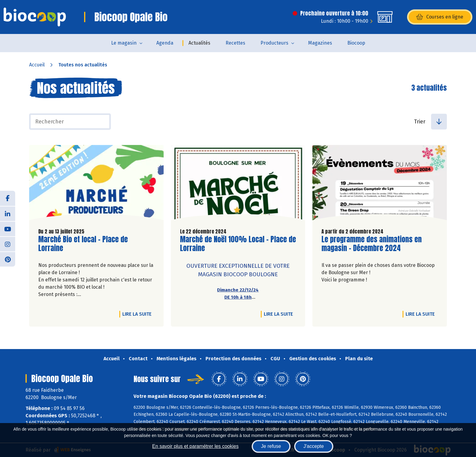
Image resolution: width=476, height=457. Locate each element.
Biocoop (356, 43)
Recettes (235, 43)
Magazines (320, 43)
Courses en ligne (440, 17)
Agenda (165, 43)
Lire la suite (138, 314)
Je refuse (271, 446)
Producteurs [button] (274, 43)
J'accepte (314, 446)
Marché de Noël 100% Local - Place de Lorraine (238, 244)
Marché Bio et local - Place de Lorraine (83, 244)
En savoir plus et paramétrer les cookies (195, 446)
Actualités (199, 43)
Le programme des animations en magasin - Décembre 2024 (372, 244)
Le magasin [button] (124, 43)
